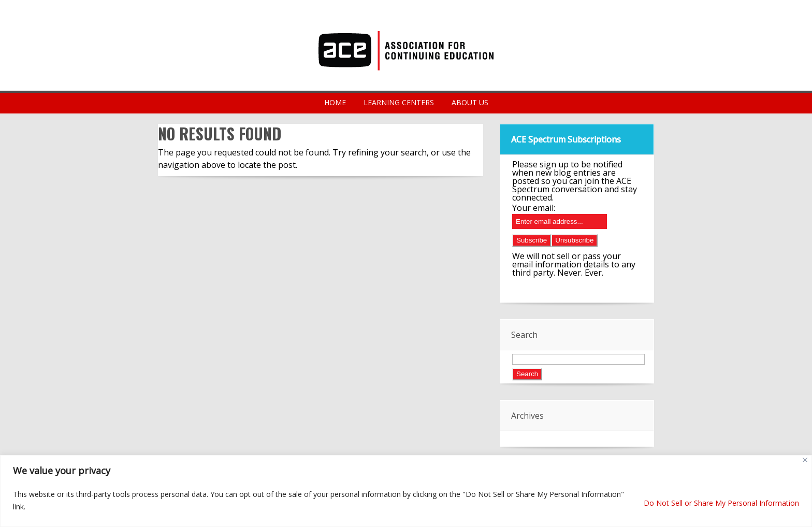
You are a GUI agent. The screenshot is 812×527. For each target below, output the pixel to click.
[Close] (805, 460)
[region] (406, 491)
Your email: (534, 208)
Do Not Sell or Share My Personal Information (721, 503)
